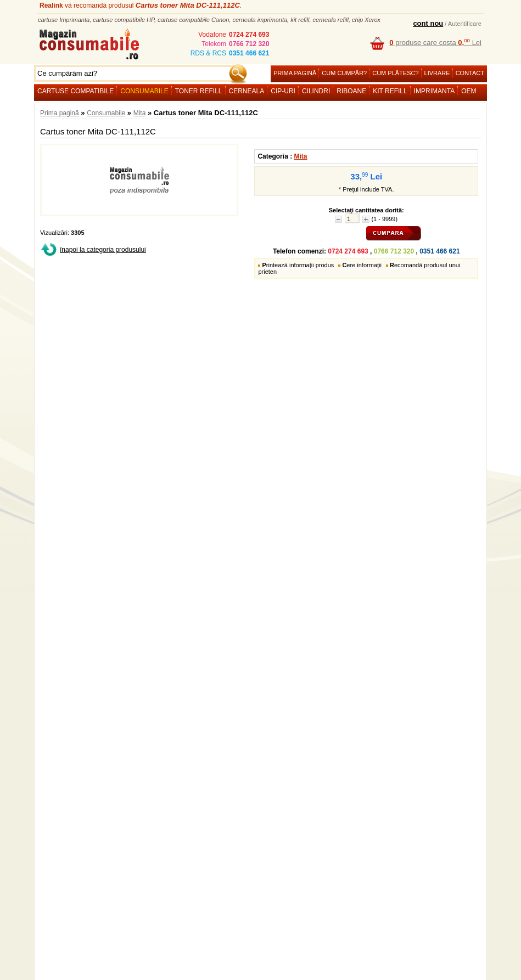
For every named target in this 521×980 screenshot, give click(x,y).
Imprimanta (434, 91)
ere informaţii (362, 265)
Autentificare (465, 24)
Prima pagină (295, 73)
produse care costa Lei (435, 43)
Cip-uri (283, 91)
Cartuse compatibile (75, 91)
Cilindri (316, 91)
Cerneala (247, 91)
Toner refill (199, 91)
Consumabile (144, 91)
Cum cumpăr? (344, 73)
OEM (469, 91)
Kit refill (390, 91)
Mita (140, 113)
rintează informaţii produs (298, 265)
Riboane (351, 91)
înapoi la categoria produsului (103, 250)
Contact (470, 73)
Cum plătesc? (395, 73)
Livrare (437, 73)
